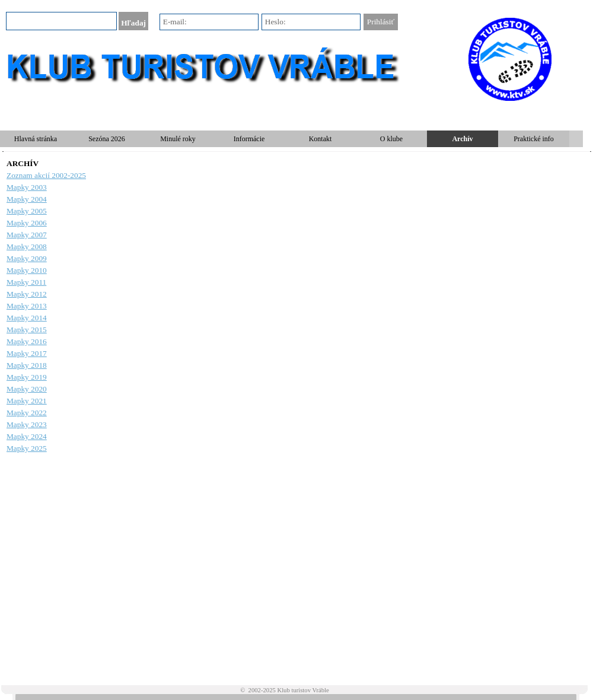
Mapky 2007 (27, 235)
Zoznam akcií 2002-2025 (46, 175)
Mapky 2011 (26, 282)
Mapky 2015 (27, 330)
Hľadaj (133, 23)
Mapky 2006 (27, 223)
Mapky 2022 (27, 413)
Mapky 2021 (27, 401)
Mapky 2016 (27, 341)
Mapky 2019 (27, 377)
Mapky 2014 (27, 318)
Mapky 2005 (27, 211)
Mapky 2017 (27, 353)
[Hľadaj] (61, 21)
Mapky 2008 (27, 246)
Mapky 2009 (27, 258)
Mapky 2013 (27, 306)
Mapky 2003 (27, 187)
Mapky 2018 (27, 365)
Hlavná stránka (36, 139)
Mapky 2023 (27, 424)
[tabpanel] (296, 306)
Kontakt (321, 139)
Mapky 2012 (27, 294)
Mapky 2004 (27, 199)
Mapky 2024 (27, 436)
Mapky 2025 (27, 448)
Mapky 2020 (27, 389)
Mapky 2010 (27, 270)
